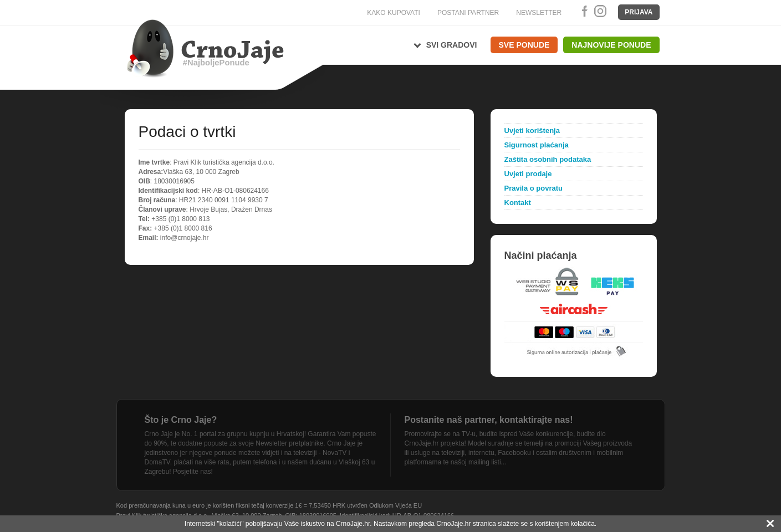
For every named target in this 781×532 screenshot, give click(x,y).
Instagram (600, 11)
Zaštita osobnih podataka (548, 159)
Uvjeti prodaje (528, 174)
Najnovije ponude (611, 45)
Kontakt (518, 203)
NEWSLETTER (539, 13)
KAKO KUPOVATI (394, 13)
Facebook (583, 11)
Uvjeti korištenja (532, 131)
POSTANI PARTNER (468, 13)
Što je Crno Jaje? (181, 420)
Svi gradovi (452, 45)
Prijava (639, 12)
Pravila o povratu (534, 188)
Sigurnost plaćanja (537, 145)
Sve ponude (524, 45)
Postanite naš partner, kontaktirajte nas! (489, 420)
